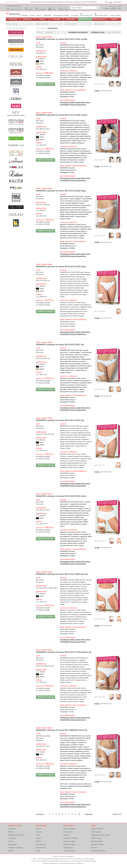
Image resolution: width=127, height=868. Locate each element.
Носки (114, 19)
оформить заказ (116, 9)
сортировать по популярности (78, 32)
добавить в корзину (45, 84)
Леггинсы (28, 19)
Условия (11, 832)
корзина (107, 9)
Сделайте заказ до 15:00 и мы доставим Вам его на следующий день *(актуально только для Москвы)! (64, 2)
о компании (24, 15)
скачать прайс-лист (86, 15)
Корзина (66, 835)
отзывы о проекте (115, 15)
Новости (11, 841)
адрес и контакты (16, 9)
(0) (103, 91)
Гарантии (94, 848)
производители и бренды (61, 15)
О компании (12, 829)
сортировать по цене (98, 32)
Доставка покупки (97, 841)
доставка (65, 9)
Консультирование (97, 829)
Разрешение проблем (98, 851)
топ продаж (75, 15)
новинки (40, 32)
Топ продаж (12, 838)
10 (79, 814)
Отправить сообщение (15, 848)
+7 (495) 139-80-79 (13, 6)
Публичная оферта (70, 845)
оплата (54, 9)
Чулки (42, 19)
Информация (12, 845)
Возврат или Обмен (98, 845)
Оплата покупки (96, 838)
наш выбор (49, 32)
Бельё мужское (41, 845)
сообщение (42, 9)
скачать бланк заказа (101, 15)
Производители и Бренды (16, 835)
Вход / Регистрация (70, 829)
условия (32, 15)
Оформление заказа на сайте (101, 835)
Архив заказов (68, 832)
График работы (68, 848)
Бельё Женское (53, 28)
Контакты (11, 851)
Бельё (85, 19)
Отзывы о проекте (69, 851)
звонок (30, 9)
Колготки (13, 19)
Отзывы (97, 91)
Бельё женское (41, 848)
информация (47, 15)
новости (39, 15)
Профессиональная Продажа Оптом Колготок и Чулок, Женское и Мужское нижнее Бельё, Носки (13, 14)
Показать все (117, 814)
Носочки (71, 19)
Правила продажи (69, 841)
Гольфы (56, 19)
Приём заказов (96, 832)
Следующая (89, 814)
